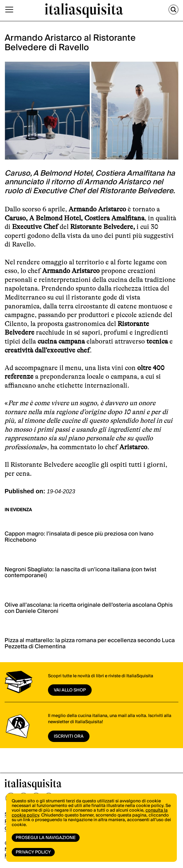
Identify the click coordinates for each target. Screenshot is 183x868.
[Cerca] (173, 10)
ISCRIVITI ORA (69, 736)
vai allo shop (70, 690)
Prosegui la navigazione (46, 838)
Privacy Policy (33, 852)
